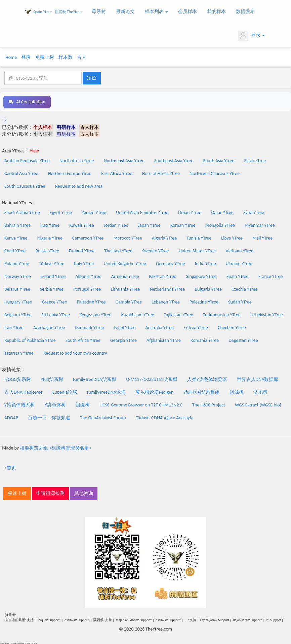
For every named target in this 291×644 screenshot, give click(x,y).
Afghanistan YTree (164, 339)
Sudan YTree (240, 301)
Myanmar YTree (260, 224)
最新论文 (125, 12)
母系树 (99, 12)
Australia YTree (160, 327)
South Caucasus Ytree (25, 185)
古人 (82, 57)
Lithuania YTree (126, 288)
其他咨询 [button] (84, 492)
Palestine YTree (91, 301)
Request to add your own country (75, 352)
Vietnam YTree (239, 250)
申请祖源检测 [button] (50, 492)
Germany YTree (171, 263)
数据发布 (245, 12)
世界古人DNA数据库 (258, 378)
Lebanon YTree (166, 301)
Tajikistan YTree (179, 314)
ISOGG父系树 (18, 378)
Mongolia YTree (220, 224)
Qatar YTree (222, 211)
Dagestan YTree (243, 339)
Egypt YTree (61, 211)
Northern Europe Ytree (70, 172)
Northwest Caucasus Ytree (215, 172)
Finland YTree (82, 250)
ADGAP (11, 417)
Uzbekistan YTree (267, 314)
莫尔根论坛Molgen (154, 391)
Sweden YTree (155, 250)
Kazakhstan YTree (138, 314)
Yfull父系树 (52, 378)
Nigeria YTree (50, 237)
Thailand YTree (118, 250)
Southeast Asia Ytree (174, 160)
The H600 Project (209, 404)
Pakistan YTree (163, 275)
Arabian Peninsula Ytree (27, 160)
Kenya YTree (16, 237)
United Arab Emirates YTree (142, 211)
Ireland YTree (53, 275)
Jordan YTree (116, 224)
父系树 (260, 391)
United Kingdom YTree (125, 263)
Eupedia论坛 (65, 391)
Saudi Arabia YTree (22, 211)
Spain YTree (238, 275)
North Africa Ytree (77, 160)
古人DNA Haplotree (24, 391)
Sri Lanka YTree (56, 314)
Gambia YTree (129, 301)
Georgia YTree (123, 339)
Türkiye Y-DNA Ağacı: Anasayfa (165, 417)
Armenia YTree (125, 275)
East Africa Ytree (117, 172)
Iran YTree (14, 327)
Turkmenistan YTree (222, 314)
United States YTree (197, 250)
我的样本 (216, 12)
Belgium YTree (18, 314)
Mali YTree (262, 237)
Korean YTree (183, 224)
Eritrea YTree (196, 327)
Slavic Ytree (255, 160)
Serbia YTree (52, 288)
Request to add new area (79, 185)
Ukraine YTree (239, 263)
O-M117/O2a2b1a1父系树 (152, 378)
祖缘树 (83, 404)
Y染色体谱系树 (20, 404)
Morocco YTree (128, 237)
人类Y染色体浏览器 (207, 378)
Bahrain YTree (17, 224)
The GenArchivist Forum (103, 417)
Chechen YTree (232, 327)
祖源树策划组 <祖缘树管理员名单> (56, 447)
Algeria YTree (164, 237)
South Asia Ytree (219, 160)
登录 (252, 36)
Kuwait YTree (81, 224)
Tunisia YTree (199, 237)
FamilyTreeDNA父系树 (95, 378)
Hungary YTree (18, 301)
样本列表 (156, 12)
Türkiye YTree (52, 263)
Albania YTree (88, 275)
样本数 (66, 57)
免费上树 (45, 57)
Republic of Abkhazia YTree (30, 339)
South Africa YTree (83, 339)
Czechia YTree (244, 288)
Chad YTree (15, 250)
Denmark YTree (90, 327)
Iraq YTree (50, 224)
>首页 (10, 467)
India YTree (205, 263)
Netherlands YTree (168, 288)
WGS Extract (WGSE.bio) (258, 404)
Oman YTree (190, 211)
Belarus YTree (17, 288)
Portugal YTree (87, 288)
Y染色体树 (55, 404)
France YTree (271, 275)
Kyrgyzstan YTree (95, 314)
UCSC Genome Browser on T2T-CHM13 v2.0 (141, 404)
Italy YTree (84, 263)
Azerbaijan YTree (49, 327)
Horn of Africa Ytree (161, 172)
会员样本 (188, 12)
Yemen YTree (94, 211)
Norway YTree (18, 275)
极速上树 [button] (17, 492)
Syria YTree (254, 211)
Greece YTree (55, 301)
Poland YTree (17, 263)
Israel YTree (124, 327)
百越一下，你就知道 (49, 417)
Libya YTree (232, 237)
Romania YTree (205, 339)
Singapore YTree (201, 275)
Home (11, 57)
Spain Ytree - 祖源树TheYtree (57, 12)
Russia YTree (47, 250)
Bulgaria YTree (208, 288)
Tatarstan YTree (19, 352)
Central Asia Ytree (21, 172)
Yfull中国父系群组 (202, 391)
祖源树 (237, 391)
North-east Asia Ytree (124, 160)
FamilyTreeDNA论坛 (106, 391)
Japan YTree (149, 224)
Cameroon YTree (88, 237)
